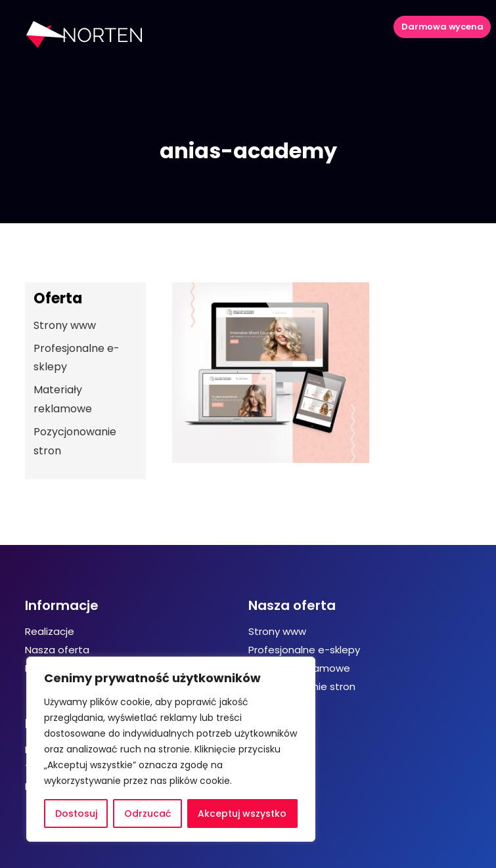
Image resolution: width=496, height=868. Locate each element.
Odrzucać (147, 814)
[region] (171, 749)
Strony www (65, 325)
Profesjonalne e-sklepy (304, 650)
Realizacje (50, 631)
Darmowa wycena (442, 27)
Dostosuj (76, 814)
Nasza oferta (57, 650)
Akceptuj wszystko (242, 814)
